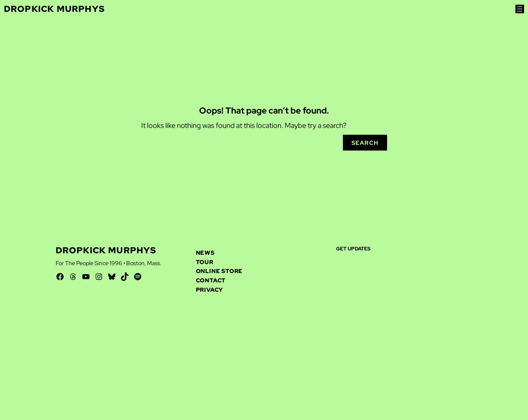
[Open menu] (520, 9)
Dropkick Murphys (54, 9)
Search (365, 143)
